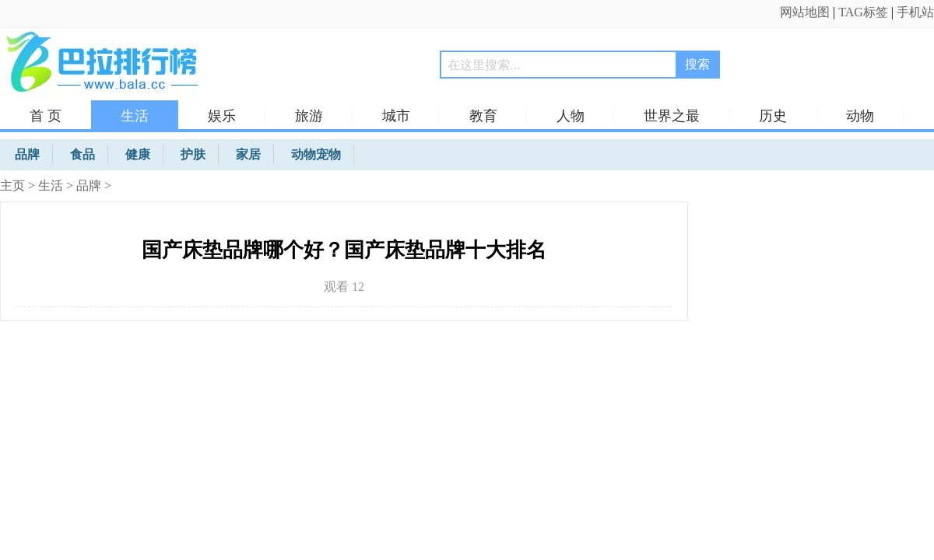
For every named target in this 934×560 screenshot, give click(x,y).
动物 (860, 116)
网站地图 (805, 12)
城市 (396, 116)
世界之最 (672, 116)
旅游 (309, 116)
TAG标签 (863, 12)
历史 (773, 116)
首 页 (46, 116)
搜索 (697, 64)
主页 (12, 185)
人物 (571, 116)
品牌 (89, 185)
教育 (483, 116)
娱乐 (222, 116)
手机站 (915, 12)
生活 (135, 116)
